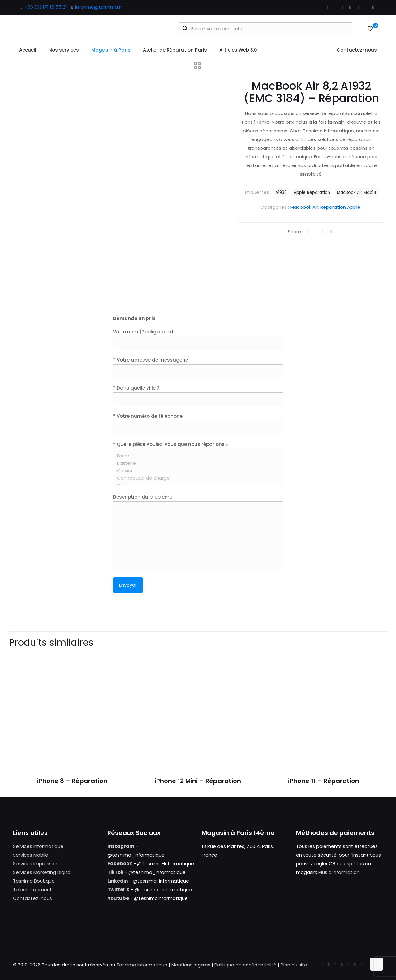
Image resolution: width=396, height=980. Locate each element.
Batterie (196, 463)
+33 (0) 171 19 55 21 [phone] (46, 7)
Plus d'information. (339, 872)
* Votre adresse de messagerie (198, 367)
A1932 (281, 193)
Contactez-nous (32, 898)
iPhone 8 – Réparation (72, 781)
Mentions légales (191, 965)
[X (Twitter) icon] (335, 7)
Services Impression (36, 864)
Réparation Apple (340, 207)
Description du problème (198, 532)
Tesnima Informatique (142, 965)
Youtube (118, 898)
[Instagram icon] (366, 7)
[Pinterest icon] (358, 7)
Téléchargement (32, 890)
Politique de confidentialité (245, 965)
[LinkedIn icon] (350, 7)
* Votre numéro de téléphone (198, 424)
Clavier (196, 471)
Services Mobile (31, 855)
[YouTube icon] (342, 7)
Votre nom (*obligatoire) (198, 339)
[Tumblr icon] (373, 7)
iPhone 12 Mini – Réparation (198, 781)
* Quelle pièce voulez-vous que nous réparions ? (198, 463)
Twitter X (118, 890)
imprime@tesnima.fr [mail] (99, 7)
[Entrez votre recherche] (265, 29)
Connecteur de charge (196, 478)
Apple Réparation (312, 193)
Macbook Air (304, 207)
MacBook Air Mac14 (357, 193)
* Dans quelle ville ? (198, 396)
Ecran (196, 456)
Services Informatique (38, 846)
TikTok (115, 872)
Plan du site (294, 965)
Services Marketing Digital (42, 872)
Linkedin (118, 881)
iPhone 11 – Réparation (324, 781)
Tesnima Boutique (34, 881)
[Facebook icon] (327, 7)
